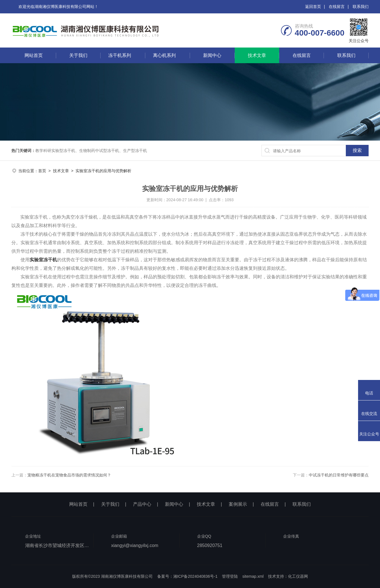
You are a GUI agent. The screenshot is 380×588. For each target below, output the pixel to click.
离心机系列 (164, 55)
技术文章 (257, 55)
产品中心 (142, 504)
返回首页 (313, 7)
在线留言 (337, 7)
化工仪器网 (298, 576)
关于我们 (78, 55)
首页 (42, 171)
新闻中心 (212, 55)
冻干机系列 (120, 55)
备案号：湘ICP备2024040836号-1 (187, 576)
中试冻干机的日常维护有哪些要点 (339, 475)
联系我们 (361, 7)
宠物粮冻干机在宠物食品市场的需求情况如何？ (69, 475)
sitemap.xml (253, 576)
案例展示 (238, 504)
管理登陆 (230, 576)
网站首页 (34, 55)
